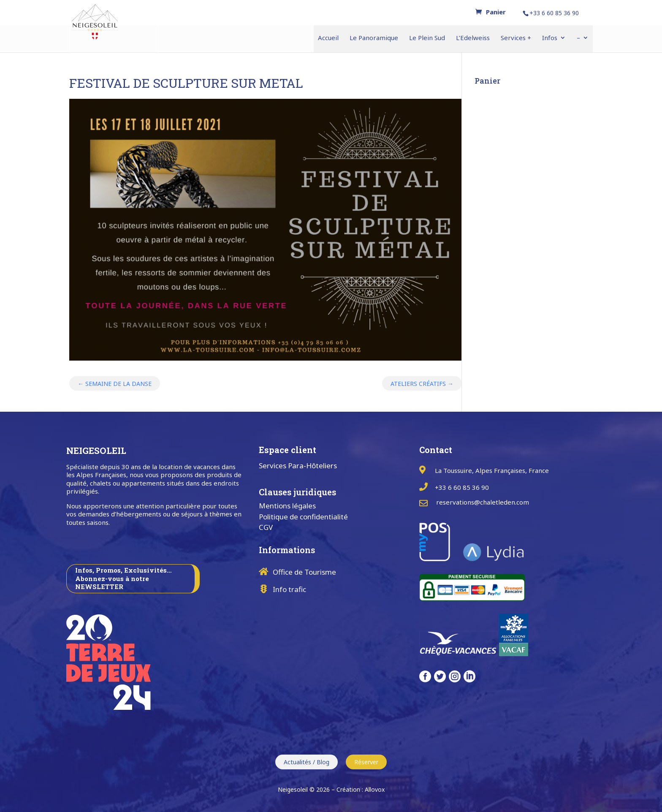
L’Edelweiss (473, 38)
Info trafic (289, 589)
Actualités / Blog (307, 762)
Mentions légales (287, 506)
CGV (266, 527)
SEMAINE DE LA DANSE (115, 384)
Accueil (328, 38)
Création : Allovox (361, 789)
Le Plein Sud (427, 38)
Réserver (366, 762)
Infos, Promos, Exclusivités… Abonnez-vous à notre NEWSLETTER (123, 578)
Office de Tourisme (304, 572)
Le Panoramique (374, 38)
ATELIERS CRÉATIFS (422, 384)
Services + (516, 38)
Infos (550, 38)
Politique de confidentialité (303, 517)
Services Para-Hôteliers (298, 466)
